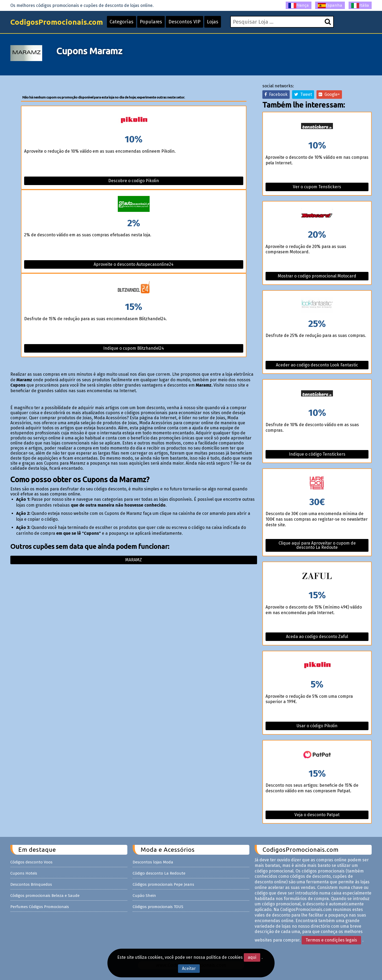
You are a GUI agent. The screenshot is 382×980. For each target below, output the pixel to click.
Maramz (134, 560)
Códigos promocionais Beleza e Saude (45, 896)
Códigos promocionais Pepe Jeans (163, 884)
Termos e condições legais (331, 940)
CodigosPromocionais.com (57, 22)
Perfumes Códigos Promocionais (40, 907)
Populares (151, 22)
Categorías (121, 22)
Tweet (303, 94)
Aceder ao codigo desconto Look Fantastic (317, 365)
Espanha (330, 6)
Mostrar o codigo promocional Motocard (317, 276)
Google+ (329, 94)
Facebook (276, 94)
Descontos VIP (185, 22)
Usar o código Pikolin (317, 726)
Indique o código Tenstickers (317, 454)
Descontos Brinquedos (31, 884)
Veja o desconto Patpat (317, 815)
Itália (360, 6)
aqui (252, 957)
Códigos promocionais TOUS (158, 907)
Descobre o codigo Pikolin (134, 181)
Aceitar (189, 968)
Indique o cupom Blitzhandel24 (134, 348)
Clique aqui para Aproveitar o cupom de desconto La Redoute (317, 545)
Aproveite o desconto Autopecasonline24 (134, 264)
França (299, 6)
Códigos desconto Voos (31, 862)
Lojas (213, 22)
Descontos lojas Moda (153, 862)
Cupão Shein (144, 896)
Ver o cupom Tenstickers (317, 187)
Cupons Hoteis (24, 873)
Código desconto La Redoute (159, 873)
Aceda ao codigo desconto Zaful (317, 637)
